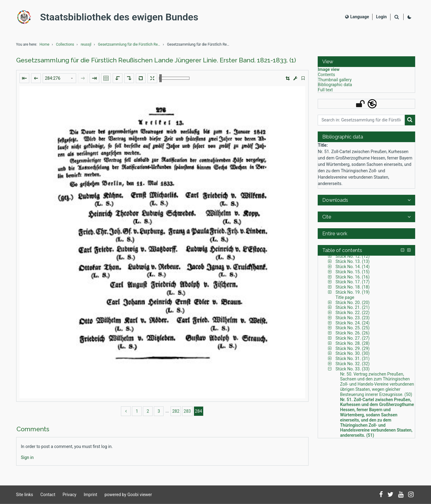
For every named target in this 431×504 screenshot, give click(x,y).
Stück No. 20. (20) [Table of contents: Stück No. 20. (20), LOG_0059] (353, 303)
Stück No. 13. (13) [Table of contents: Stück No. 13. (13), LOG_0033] (353, 261)
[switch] (303, 78)
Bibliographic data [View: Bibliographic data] (335, 85)
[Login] (381, 17)
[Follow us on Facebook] (381, 495)
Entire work (335, 234)
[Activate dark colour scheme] (409, 17)
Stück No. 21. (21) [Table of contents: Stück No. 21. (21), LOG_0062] (353, 307)
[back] (126, 411)
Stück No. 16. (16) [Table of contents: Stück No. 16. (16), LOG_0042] (353, 277)
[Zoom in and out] (174, 78)
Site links (25, 495)
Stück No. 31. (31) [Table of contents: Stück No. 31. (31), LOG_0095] (353, 359)
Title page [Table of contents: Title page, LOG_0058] (345, 297)
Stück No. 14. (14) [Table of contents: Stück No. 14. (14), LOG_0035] (353, 267)
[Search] (397, 17)
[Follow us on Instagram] (411, 495)
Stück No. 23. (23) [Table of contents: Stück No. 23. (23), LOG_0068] (353, 318)
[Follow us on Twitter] (390, 495)
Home (44, 44)
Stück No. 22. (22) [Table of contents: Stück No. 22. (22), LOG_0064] (353, 313)
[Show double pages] (106, 78)
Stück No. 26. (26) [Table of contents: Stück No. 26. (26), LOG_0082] (353, 333)
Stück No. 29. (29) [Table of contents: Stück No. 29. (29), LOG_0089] (353, 348)
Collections (65, 44)
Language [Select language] (357, 17)
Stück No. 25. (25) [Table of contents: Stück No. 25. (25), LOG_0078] (353, 328)
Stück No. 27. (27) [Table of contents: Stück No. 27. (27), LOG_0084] (353, 338)
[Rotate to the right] (129, 78)
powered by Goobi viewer (128, 495)
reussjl (86, 44)
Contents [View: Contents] (327, 75)
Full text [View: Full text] (325, 90)
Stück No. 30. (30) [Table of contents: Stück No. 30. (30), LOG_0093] (353, 353)
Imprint (90, 495)
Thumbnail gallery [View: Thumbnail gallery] (335, 80)
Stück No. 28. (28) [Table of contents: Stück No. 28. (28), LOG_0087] (353, 343)
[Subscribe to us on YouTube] (401, 495)
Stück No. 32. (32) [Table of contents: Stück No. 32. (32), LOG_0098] (353, 364)
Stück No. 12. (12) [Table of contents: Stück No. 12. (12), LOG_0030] (353, 256)
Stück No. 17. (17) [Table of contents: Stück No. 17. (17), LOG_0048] (353, 282)
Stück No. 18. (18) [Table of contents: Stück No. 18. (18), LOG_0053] (353, 287)
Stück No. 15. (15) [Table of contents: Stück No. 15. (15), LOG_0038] (353, 272)
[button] (288, 78)
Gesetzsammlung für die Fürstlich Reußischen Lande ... (130, 44)
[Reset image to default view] (141, 78)
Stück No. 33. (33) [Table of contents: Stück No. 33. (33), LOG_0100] (353, 369)
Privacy (70, 495)
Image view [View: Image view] (329, 69)
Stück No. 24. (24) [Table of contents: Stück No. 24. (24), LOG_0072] (353, 323)
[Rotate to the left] (118, 78)
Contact (48, 495)
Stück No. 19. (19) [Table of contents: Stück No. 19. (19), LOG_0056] (353, 292)
